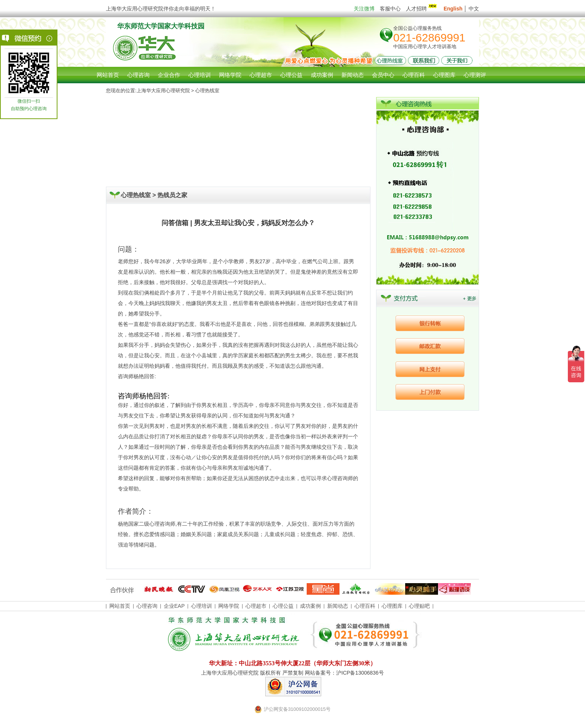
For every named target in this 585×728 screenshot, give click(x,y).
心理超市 (256, 606)
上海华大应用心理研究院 (163, 91)
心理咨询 (138, 75)
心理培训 (201, 606)
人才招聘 (422, 9)
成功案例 (310, 606)
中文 (474, 9)
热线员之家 (172, 195)
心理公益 (283, 606)
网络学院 (229, 606)
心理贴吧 (419, 606)
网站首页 (108, 75)
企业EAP (174, 606)
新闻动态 (338, 606)
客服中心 (390, 9)
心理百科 (365, 606)
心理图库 (392, 606)
